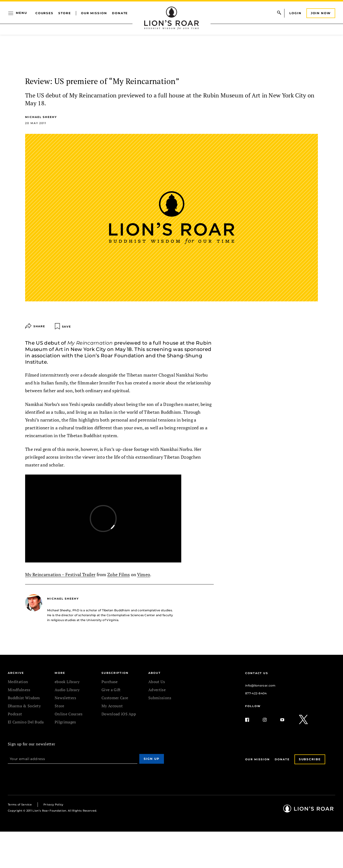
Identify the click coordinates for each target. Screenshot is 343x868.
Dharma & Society (24, 706)
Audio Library (67, 690)
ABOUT (155, 673)
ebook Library (67, 682)
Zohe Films (119, 574)
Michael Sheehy (41, 117)
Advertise (157, 690)
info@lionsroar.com (260, 685)
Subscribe (310, 759)
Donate (120, 13)
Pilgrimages (65, 722)
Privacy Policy (53, 804)
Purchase (110, 682)
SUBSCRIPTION (115, 673)
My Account (112, 706)
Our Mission (94, 13)
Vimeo (144, 574)
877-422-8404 (256, 693)
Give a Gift (111, 690)
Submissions (160, 698)
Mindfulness (19, 690)
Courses (44, 13)
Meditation (18, 682)
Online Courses (69, 714)
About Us (157, 682)
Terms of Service (20, 804)
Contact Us (257, 673)
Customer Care (115, 698)
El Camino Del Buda (26, 722)
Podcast (15, 714)
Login (295, 13)
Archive (16, 673)
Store (65, 13)
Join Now (321, 13)
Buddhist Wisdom (24, 698)
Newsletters (66, 698)
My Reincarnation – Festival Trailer (60, 574)
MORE (60, 673)
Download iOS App (119, 714)
